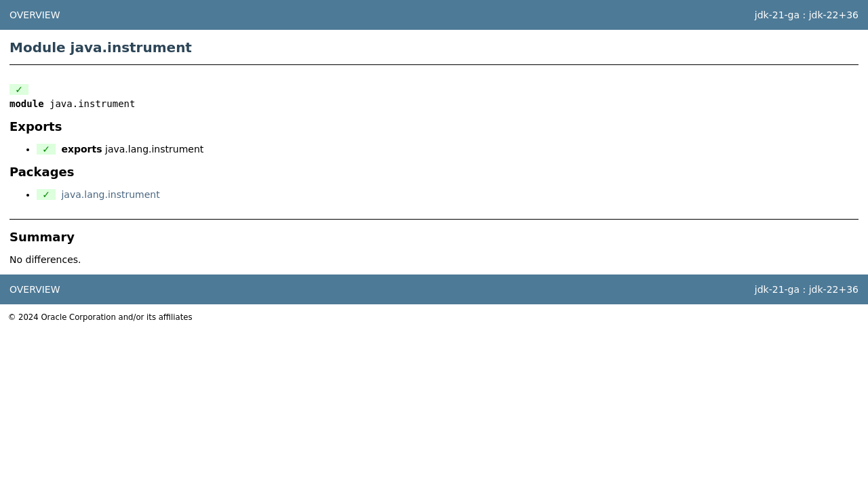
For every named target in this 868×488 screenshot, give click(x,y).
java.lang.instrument (110, 195)
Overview (35, 15)
